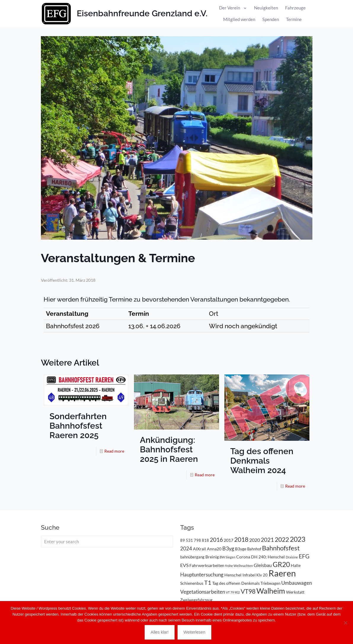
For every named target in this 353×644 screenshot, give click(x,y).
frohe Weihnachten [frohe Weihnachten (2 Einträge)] (239, 566)
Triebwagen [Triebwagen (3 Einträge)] (270, 583)
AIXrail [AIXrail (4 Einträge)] (199, 549)
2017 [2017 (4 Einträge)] (229, 540)
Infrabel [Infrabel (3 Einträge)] (249, 575)
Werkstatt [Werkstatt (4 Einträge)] (295, 592)
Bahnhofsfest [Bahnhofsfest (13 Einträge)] (281, 548)
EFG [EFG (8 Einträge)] (304, 556)
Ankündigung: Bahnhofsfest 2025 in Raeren (169, 450)
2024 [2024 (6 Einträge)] (186, 548)
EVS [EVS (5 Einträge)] (184, 565)
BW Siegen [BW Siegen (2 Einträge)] (227, 557)
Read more (114, 451)
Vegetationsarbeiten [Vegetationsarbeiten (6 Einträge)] (203, 592)
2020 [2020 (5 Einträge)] (255, 540)
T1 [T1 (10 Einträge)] (208, 582)
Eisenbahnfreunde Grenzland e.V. (142, 13)
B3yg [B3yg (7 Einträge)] (228, 548)
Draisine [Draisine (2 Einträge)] (292, 557)
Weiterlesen (194, 632)
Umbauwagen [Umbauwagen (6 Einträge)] (297, 583)
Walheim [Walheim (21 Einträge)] (271, 591)
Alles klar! (160, 632)
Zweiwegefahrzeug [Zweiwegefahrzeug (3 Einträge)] (196, 600)
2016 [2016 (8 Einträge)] (216, 540)
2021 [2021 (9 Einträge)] (267, 540)
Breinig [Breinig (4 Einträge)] (212, 557)
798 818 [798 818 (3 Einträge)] (201, 540)
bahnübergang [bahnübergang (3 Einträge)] (192, 557)
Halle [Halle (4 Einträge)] (296, 565)
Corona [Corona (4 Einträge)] (243, 557)
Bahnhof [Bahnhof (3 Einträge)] (254, 549)
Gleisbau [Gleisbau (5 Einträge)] (263, 565)
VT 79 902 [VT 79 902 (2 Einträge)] (233, 592)
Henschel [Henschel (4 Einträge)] (233, 575)
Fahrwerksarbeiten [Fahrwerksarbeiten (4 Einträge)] (207, 565)
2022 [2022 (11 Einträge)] (282, 539)
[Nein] (346, 623)
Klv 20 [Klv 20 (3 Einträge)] (262, 575)
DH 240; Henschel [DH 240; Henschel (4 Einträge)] (268, 557)
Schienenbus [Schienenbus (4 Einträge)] (192, 583)
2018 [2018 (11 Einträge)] (241, 539)
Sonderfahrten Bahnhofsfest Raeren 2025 (78, 426)
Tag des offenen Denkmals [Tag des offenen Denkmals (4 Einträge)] (236, 583)
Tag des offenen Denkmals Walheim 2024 (262, 461)
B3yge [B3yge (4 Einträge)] (241, 549)
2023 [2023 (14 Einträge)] (298, 539)
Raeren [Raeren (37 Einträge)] (282, 573)
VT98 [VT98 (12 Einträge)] (248, 591)
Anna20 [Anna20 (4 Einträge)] (214, 549)
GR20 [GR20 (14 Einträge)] (281, 564)
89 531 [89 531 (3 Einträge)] (187, 540)
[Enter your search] (107, 542)
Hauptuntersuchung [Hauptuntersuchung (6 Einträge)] (202, 575)
